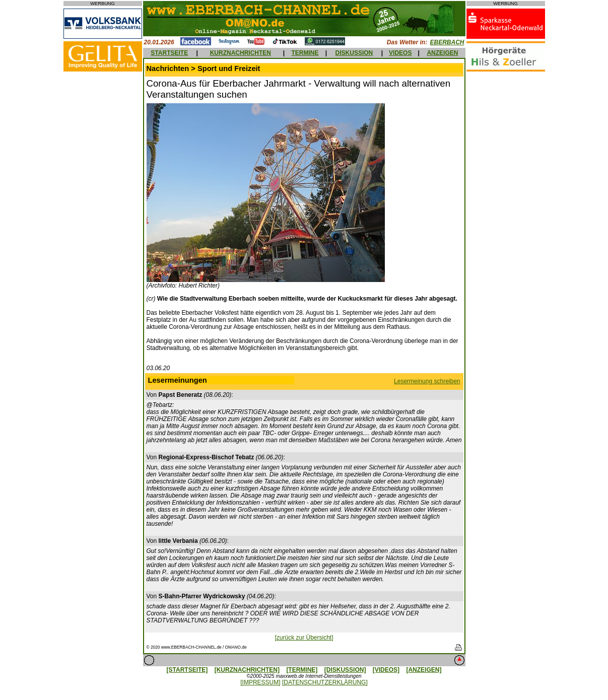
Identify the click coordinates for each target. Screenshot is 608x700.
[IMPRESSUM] (260, 682)
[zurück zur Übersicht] (304, 638)
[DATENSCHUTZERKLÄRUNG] (325, 682)
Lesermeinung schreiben (427, 381)
